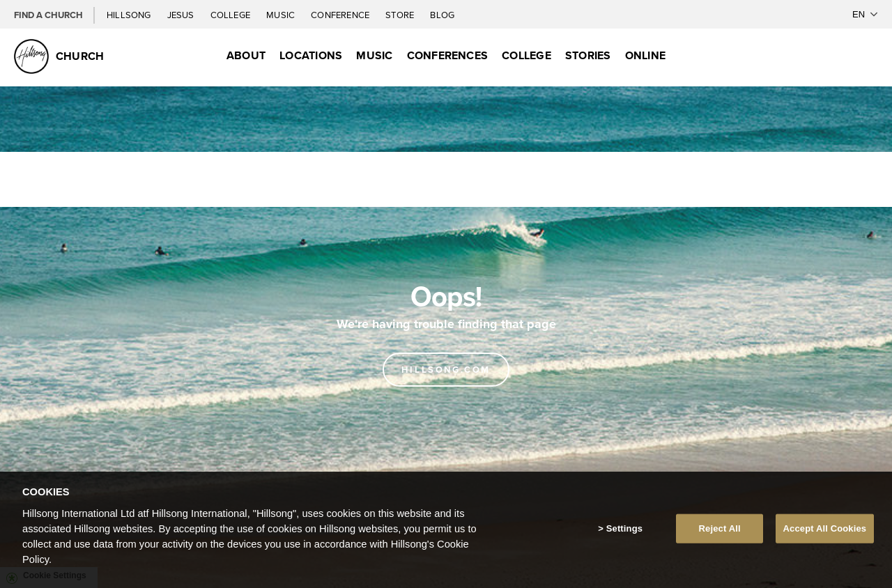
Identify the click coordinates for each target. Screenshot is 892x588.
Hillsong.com (446, 370)
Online (645, 55)
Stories (588, 55)
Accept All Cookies (825, 528)
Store (401, 15)
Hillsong (130, 15)
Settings (624, 528)
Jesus (182, 15)
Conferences (448, 55)
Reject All (720, 528)
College (231, 15)
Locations (311, 55)
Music (282, 15)
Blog (442, 15)
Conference (341, 15)
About (246, 55)
